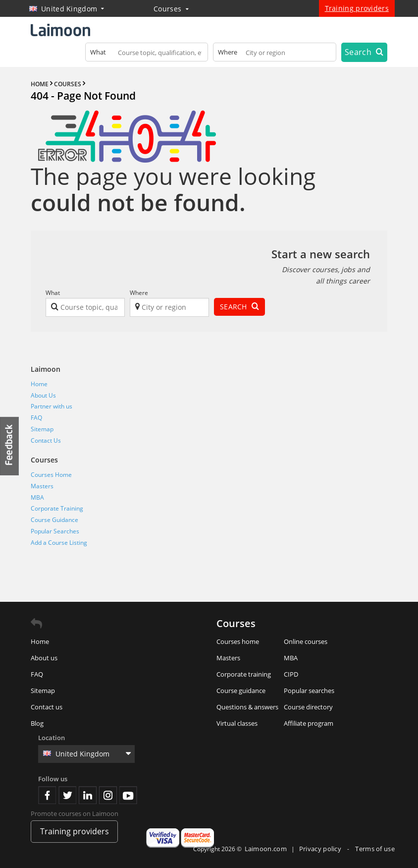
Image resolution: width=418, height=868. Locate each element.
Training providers (357, 8)
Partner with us (52, 406)
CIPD (291, 674)
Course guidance (241, 691)
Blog (37, 723)
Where (139, 293)
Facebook (47, 795)
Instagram (108, 795)
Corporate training (244, 674)
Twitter (67, 795)
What (53, 293)
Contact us (47, 707)
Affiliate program (309, 723)
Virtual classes (237, 723)
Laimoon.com (266, 849)
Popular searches (309, 691)
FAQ (36, 418)
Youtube (128, 795)
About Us (43, 395)
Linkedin (88, 795)
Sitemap (42, 429)
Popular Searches (55, 531)
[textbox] (147, 54)
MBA (37, 497)
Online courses (306, 641)
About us (44, 658)
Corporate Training (57, 508)
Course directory (308, 707)
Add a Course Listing (59, 543)
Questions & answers (247, 707)
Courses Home (51, 475)
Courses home (238, 641)
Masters (42, 486)
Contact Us (46, 440)
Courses (171, 9)
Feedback (10, 446)
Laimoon (46, 369)
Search (364, 52)
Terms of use (375, 849)
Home (39, 384)
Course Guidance (54, 520)
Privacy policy (321, 849)
